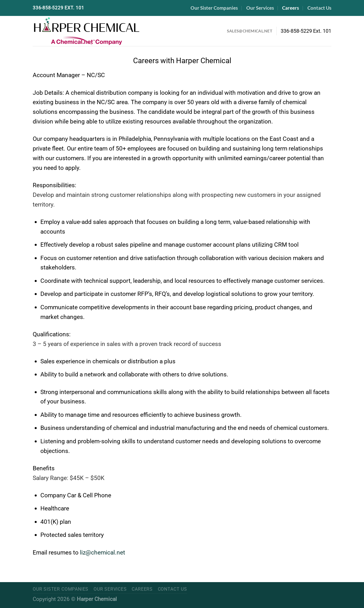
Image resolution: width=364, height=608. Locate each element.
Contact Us (319, 8)
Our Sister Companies (214, 8)
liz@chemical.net (103, 552)
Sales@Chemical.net (250, 31)
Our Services (260, 8)
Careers (290, 8)
